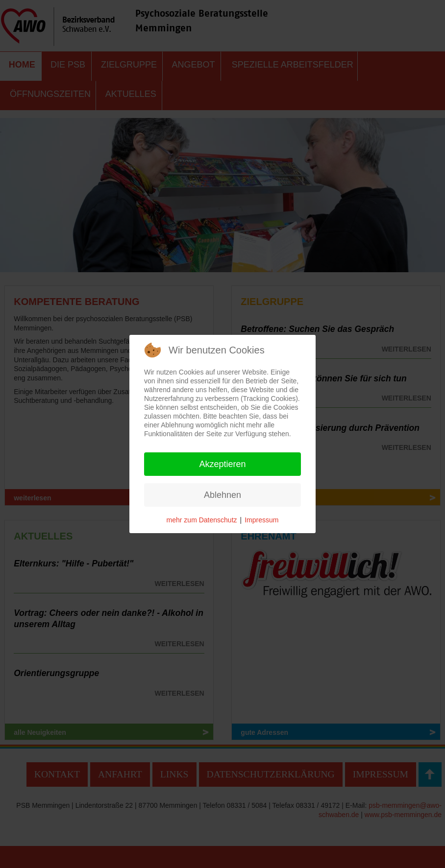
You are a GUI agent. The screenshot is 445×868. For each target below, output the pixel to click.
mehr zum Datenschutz (202, 520)
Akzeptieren (222, 464)
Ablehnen (222, 495)
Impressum (261, 520)
